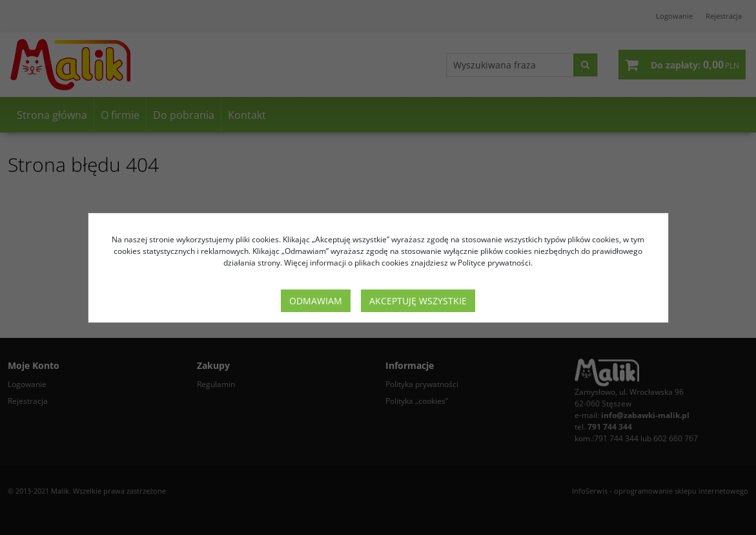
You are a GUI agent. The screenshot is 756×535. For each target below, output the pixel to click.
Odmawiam (316, 301)
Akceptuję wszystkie (418, 301)
